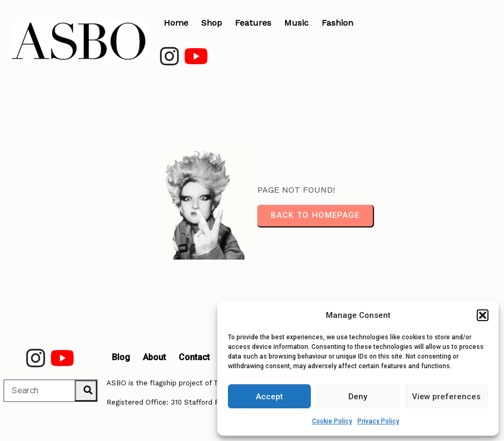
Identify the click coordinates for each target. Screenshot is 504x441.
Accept (269, 397)
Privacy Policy (378, 421)
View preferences (446, 397)
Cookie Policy (332, 421)
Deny (358, 397)
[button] (483, 315)
